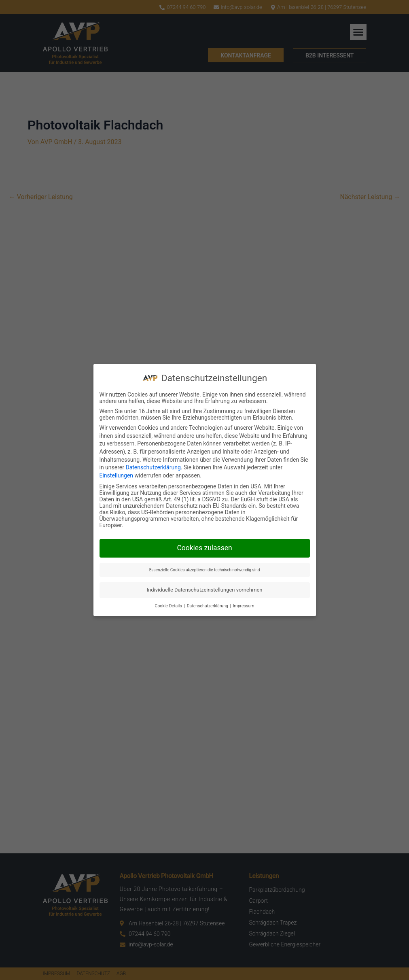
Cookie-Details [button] (169, 606)
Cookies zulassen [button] (204, 548)
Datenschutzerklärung (153, 467)
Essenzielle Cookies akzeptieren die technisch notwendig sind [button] (205, 570)
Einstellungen (117, 475)
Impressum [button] (244, 606)
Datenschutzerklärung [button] (208, 606)
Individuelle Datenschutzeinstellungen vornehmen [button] (205, 590)
